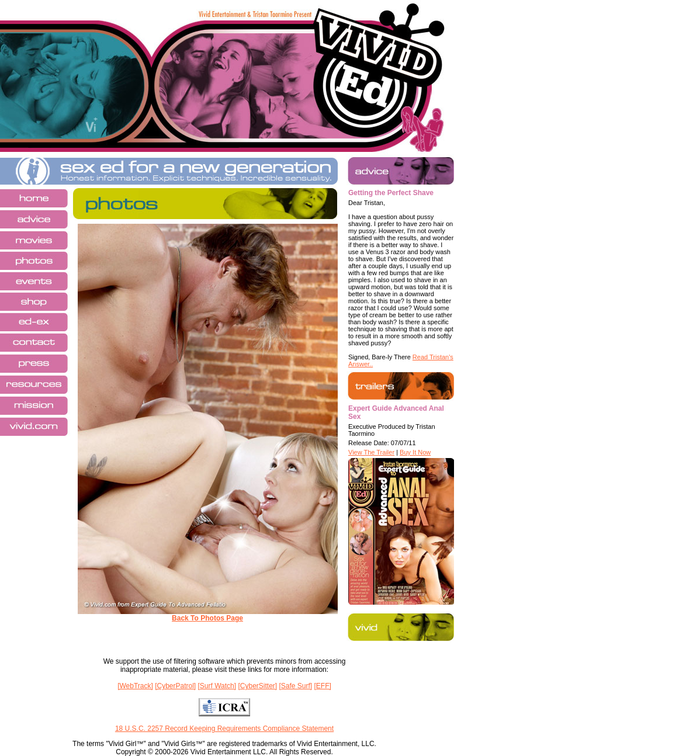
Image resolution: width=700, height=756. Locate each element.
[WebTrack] (135, 686)
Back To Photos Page (207, 618)
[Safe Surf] (295, 686)
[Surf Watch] (217, 686)
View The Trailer (371, 452)
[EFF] (323, 686)
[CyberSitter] (257, 686)
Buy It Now (415, 452)
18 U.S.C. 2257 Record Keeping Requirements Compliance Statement (224, 729)
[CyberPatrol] (175, 686)
